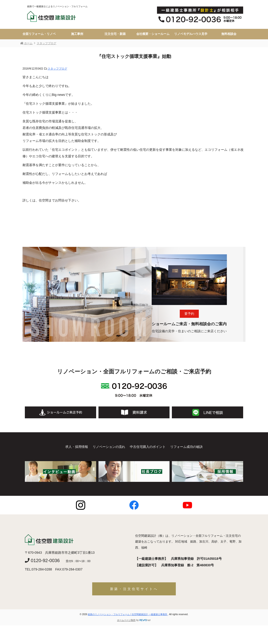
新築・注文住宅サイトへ (134, 589)
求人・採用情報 (77, 447)
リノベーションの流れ (109, 447)
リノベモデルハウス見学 (191, 34)
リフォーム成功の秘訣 (186, 447)
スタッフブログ (57, 69)
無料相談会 (229, 34)
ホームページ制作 (126, 620)
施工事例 (77, 34)
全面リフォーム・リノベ (39, 34)
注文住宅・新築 (115, 34)
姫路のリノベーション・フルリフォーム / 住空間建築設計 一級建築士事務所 (128, 614)
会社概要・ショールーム (153, 34)
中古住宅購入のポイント (148, 447)
